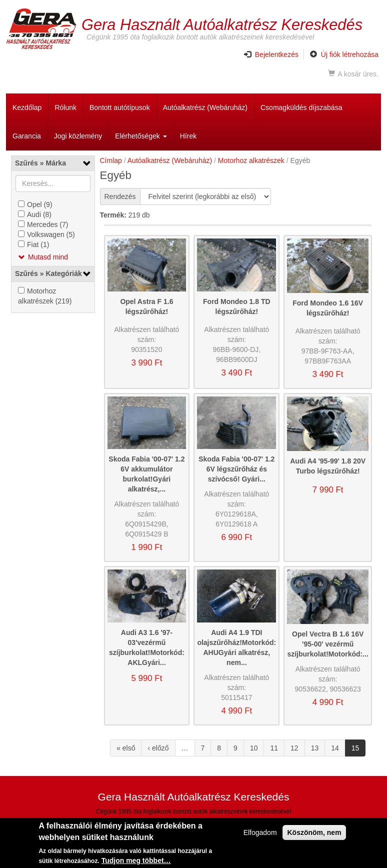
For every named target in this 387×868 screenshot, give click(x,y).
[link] (53, 163)
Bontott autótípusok (120, 107)
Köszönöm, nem (314, 834)
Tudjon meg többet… (136, 862)
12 (294, 748)
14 (335, 748)
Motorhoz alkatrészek (251, 160)
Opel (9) (40, 204)
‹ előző (158, 748)
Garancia (27, 136)
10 (254, 748)
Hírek (188, 136)
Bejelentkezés (271, 54)
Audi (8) (39, 214)
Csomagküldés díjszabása (301, 107)
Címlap (111, 160)
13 (315, 748)
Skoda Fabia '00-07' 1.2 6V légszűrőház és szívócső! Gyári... (236, 469)
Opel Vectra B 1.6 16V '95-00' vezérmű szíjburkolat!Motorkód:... (328, 644)
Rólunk (65, 107)
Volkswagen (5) (51, 234)
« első (126, 748)
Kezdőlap (27, 107)
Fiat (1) (38, 244)
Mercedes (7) (47, 224)
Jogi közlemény (78, 136)
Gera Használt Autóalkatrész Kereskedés (222, 24)
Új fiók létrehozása (344, 54)
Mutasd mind (48, 257)
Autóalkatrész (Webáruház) (205, 107)
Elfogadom (260, 834)
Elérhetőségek (141, 136)
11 (274, 748)
